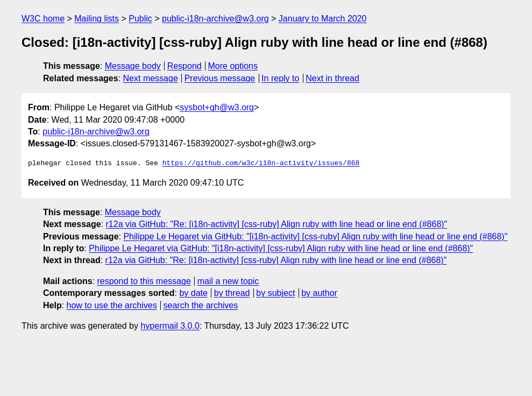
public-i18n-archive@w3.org (215, 19)
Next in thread (332, 78)
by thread (232, 293)
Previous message (220, 78)
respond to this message (144, 281)
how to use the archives (112, 305)
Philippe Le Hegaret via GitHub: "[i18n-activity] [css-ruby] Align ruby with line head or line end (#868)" (315, 236)
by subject (275, 293)
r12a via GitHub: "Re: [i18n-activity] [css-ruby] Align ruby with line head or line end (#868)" (277, 224)
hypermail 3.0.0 (170, 326)
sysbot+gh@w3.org (217, 107)
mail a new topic (228, 281)
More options (233, 66)
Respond (185, 66)
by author (319, 293)
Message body (133, 66)
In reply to (280, 78)
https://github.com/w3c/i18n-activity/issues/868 (261, 164)
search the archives (201, 305)
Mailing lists (97, 19)
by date (193, 293)
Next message (151, 78)
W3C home (43, 19)
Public (140, 19)
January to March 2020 (323, 19)
